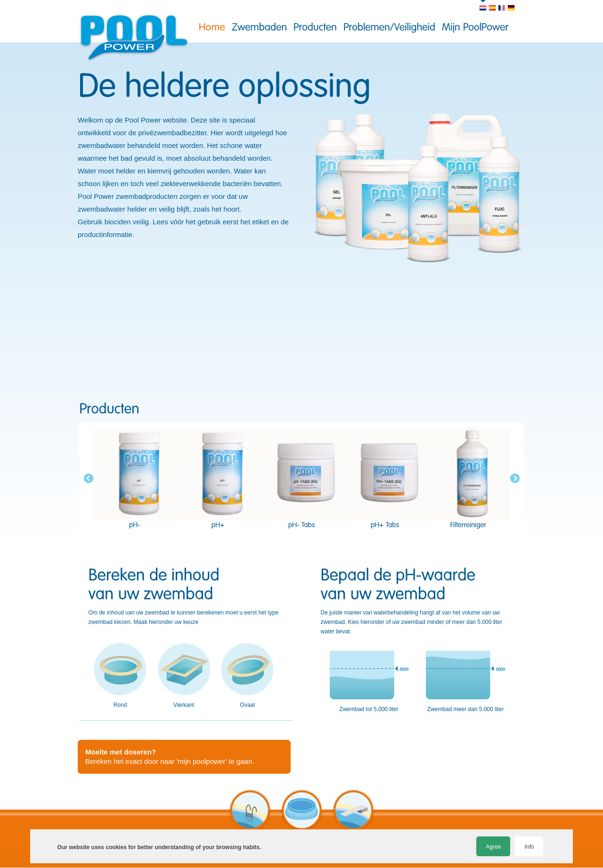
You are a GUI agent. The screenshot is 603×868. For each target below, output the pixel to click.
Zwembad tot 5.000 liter (369, 681)
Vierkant (184, 676)
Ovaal (247, 676)
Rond (120, 676)
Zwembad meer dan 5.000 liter (465, 681)
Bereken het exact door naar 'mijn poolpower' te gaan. (170, 757)
